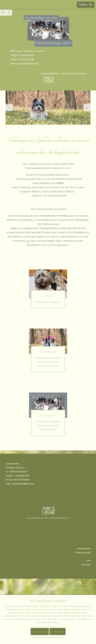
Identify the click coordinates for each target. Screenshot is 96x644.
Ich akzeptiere (40, 631)
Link (88, 561)
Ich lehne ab (58, 631)
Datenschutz (83, 552)
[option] (48, 108)
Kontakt (86, 565)
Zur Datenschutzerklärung (47, 637)
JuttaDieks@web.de (22, 484)
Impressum (84, 548)
